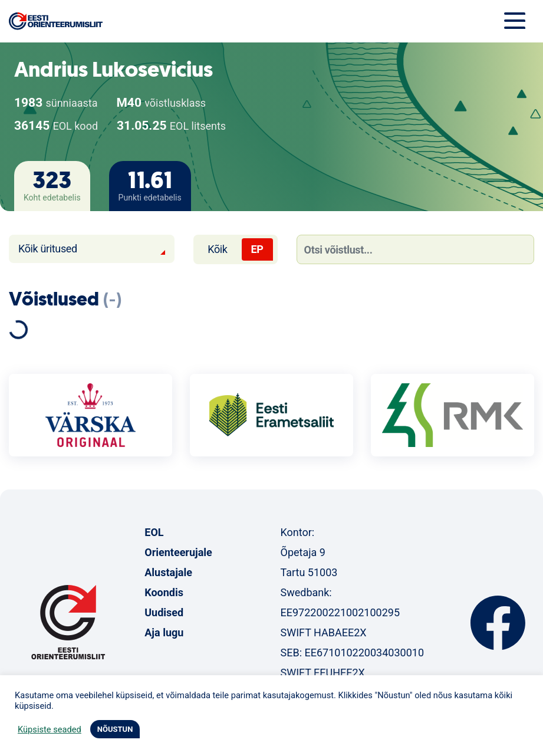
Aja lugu (164, 632)
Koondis (164, 592)
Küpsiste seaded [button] (50, 729)
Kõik (217, 249)
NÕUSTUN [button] (115, 729)
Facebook (498, 623)
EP (257, 249)
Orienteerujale (178, 552)
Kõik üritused (48, 249)
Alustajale (168, 572)
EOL (154, 532)
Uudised (164, 612)
